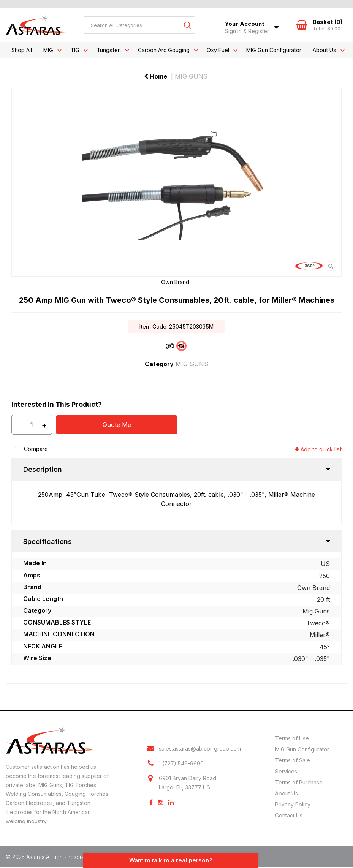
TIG (75, 50)
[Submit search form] (187, 25)
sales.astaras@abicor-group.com (200, 749)
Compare (30, 450)
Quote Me (117, 425)
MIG (48, 50)
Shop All (22, 50)
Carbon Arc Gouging (164, 50)
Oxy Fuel (218, 50)
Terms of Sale (293, 760)
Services (286, 771)
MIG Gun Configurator (274, 50)
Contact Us (289, 815)
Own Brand (175, 282)
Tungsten (109, 50)
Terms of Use (292, 738)
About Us (325, 50)
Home (156, 76)
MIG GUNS (191, 76)
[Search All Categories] (139, 25)
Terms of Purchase (299, 782)
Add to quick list (318, 449)
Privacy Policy (293, 804)
